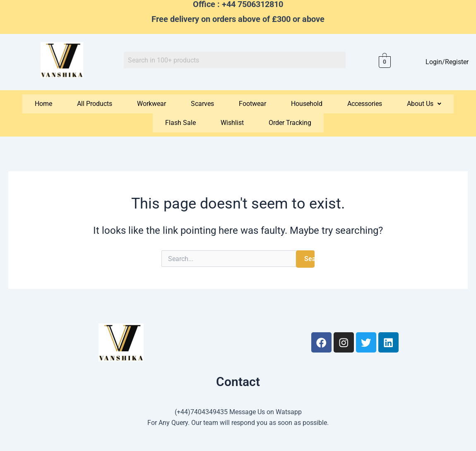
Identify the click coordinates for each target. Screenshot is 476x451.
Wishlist (232, 123)
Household (307, 104)
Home (43, 104)
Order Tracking (290, 123)
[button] (424, 104)
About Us (424, 104)
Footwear (252, 104)
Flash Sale (180, 123)
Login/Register (446, 62)
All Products (95, 104)
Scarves (202, 104)
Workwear (151, 104)
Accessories (365, 104)
